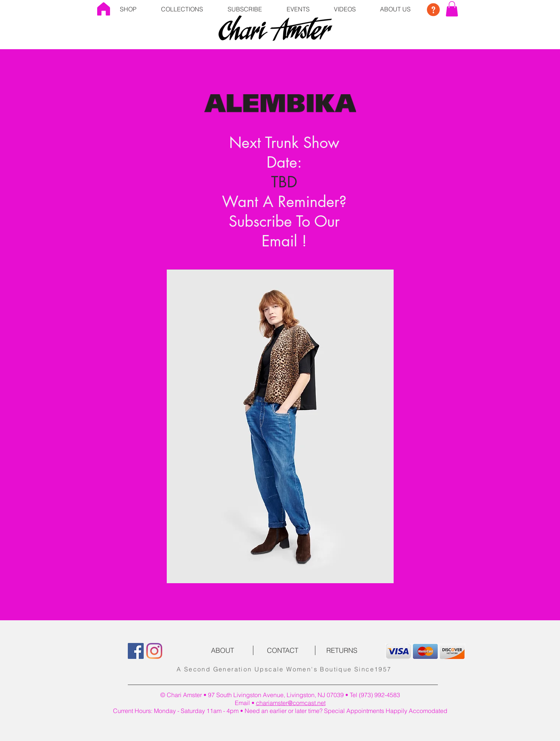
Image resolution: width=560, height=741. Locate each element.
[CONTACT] (283, 651)
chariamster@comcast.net (291, 703)
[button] (182, 9)
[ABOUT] (223, 651)
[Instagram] (154, 651)
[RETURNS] (342, 651)
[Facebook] (136, 651)
